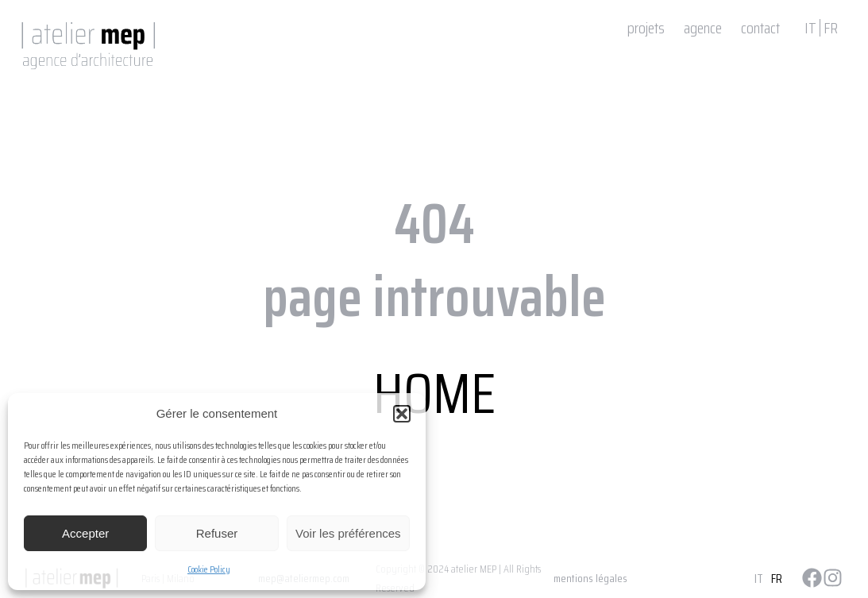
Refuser (217, 533)
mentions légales (590, 578)
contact (760, 28)
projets (646, 28)
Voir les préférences (348, 533)
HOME (434, 393)
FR (831, 28)
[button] (402, 414)
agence (703, 28)
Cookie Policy (209, 569)
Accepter (85, 533)
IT (810, 28)
